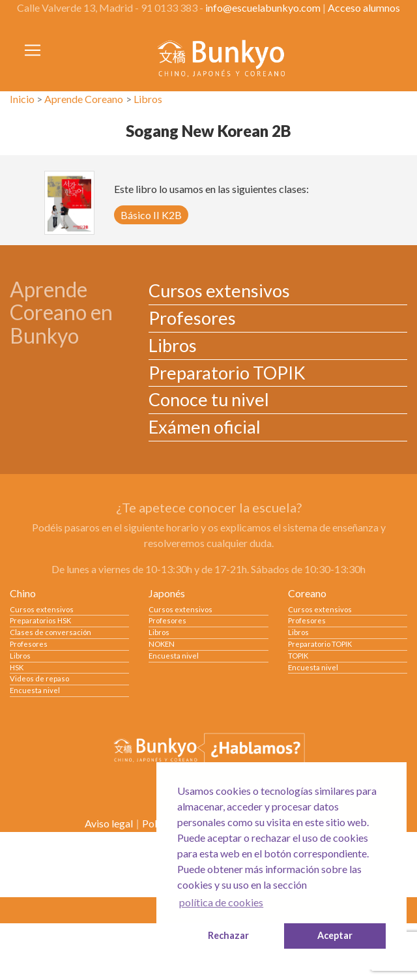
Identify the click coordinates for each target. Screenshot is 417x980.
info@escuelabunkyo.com (263, 7)
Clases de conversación (50, 632)
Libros (148, 99)
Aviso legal (109, 823)
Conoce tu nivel (209, 399)
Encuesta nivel (35, 690)
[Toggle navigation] (33, 50)
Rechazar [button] (228, 935)
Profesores (192, 318)
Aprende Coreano (84, 99)
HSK (17, 667)
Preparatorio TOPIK (227, 373)
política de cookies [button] (221, 902)
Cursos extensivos (219, 290)
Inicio (22, 99)
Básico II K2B (151, 215)
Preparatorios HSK (40, 620)
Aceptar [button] (335, 935)
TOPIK (298, 656)
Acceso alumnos (364, 7)
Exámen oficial (205, 427)
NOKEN (162, 644)
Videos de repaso (39, 678)
